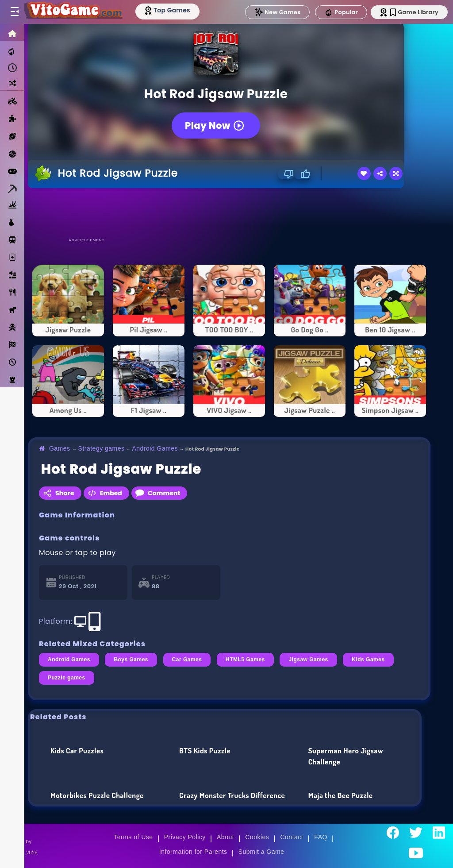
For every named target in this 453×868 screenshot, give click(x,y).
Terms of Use (133, 837)
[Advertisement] (229, 212)
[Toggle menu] (14, 12)
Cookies (257, 837)
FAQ (321, 837)
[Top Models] (167, 10)
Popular (341, 12)
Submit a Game (261, 852)
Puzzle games (67, 678)
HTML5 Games (245, 660)
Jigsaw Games (308, 660)
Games (60, 448)
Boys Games (131, 660)
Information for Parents (193, 852)
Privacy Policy (185, 837)
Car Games (187, 660)
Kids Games (368, 660)
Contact (292, 837)
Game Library (414, 12)
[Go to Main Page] (73, 12)
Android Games (155, 448)
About (225, 837)
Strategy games (102, 448)
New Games (277, 12)
